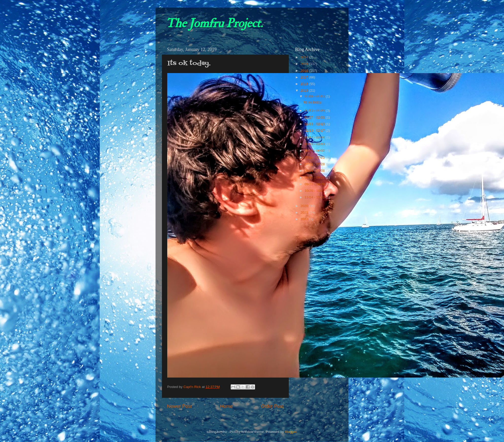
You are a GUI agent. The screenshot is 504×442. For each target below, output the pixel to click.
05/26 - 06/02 (315, 151)
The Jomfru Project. (214, 23)
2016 (305, 71)
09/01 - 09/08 (315, 171)
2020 (305, 206)
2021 (305, 212)
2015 (305, 64)
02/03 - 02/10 (315, 124)
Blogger (291, 432)
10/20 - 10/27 (315, 191)
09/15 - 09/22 (315, 177)
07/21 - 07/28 (315, 164)
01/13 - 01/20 (315, 110)
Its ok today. (313, 102)
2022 (305, 219)
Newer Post (179, 406)
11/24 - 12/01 (315, 197)
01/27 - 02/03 (315, 117)
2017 (305, 77)
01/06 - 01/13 (315, 96)
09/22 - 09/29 (315, 184)
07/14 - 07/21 (315, 157)
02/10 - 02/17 (315, 131)
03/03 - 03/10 (315, 144)
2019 (305, 90)
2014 (305, 57)
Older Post (272, 406)
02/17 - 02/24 (315, 137)
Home (226, 406)
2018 (305, 84)
